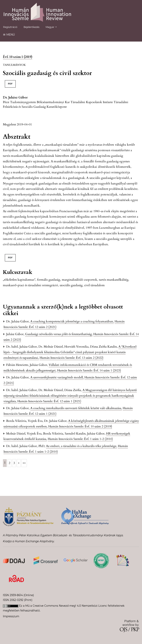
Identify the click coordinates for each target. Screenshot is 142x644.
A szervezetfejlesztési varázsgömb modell (57, 377)
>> (24, 463)
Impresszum (11, 616)
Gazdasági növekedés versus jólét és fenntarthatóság (59, 334)
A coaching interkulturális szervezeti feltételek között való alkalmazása (76, 408)
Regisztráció (10, 27)
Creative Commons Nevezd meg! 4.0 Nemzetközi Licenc (70, 606)
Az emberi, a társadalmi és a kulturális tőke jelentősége (82, 446)
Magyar (53, 27)
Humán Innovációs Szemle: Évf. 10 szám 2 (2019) (80, 426)
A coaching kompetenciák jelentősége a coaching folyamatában (72, 321)
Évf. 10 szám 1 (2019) (18, 57)
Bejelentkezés (31, 27)
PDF (10, 84)
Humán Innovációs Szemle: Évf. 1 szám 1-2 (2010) (80, 439)
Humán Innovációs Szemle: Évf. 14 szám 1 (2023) (89, 370)
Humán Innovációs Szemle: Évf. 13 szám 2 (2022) (71, 358)
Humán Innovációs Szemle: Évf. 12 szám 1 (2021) (49, 401)
